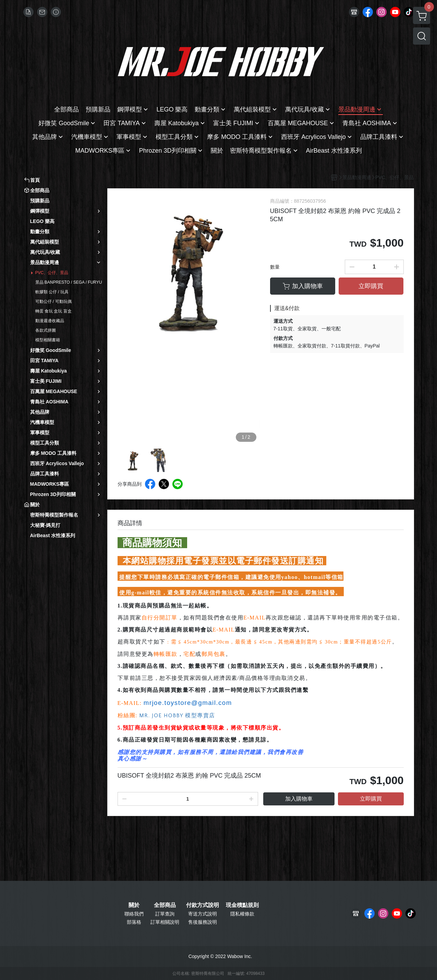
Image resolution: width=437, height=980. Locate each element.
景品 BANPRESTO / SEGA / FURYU (69, 282)
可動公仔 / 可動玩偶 (53, 302)
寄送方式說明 (203, 914)
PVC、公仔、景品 (52, 273)
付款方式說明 (203, 905)
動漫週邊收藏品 (50, 321)
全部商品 (165, 905)
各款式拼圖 (46, 330)
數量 (275, 267)
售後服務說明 (203, 922)
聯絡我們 (134, 914)
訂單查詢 (165, 914)
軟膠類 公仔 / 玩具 (52, 292)
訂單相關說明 (165, 922)
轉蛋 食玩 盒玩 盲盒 (53, 311)
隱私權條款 (242, 914)
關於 (134, 905)
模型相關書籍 (48, 340)
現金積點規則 (242, 905)
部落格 (134, 922)
